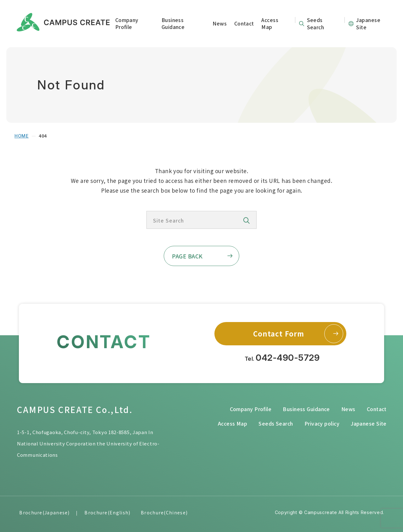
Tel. (282, 358)
